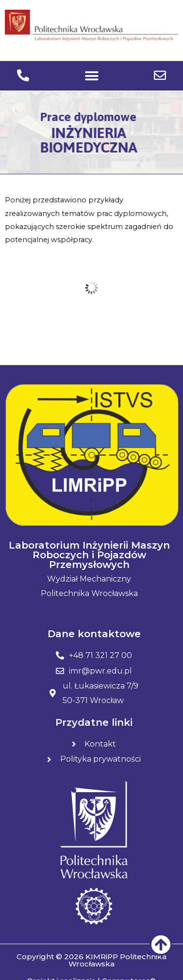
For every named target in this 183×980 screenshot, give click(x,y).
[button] (91, 76)
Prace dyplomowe (83, 117)
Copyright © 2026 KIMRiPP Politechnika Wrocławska (91, 960)
